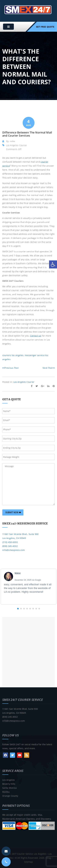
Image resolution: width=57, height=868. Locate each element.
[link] (53, 264)
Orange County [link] (10, 796)
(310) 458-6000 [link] (10, 542)
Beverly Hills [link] (9, 784)
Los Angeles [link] (9, 780)
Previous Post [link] (10, 368)
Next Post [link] (49, 368)
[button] (18, 609)
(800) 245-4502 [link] (10, 546)
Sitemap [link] (28, 862)
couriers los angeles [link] (13, 355)
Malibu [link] (6, 792)
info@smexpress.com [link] (14, 550)
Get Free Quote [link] (45, 27)
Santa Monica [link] (9, 788)
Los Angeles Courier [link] (16, 145)
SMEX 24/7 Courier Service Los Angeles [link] (26, 854)
